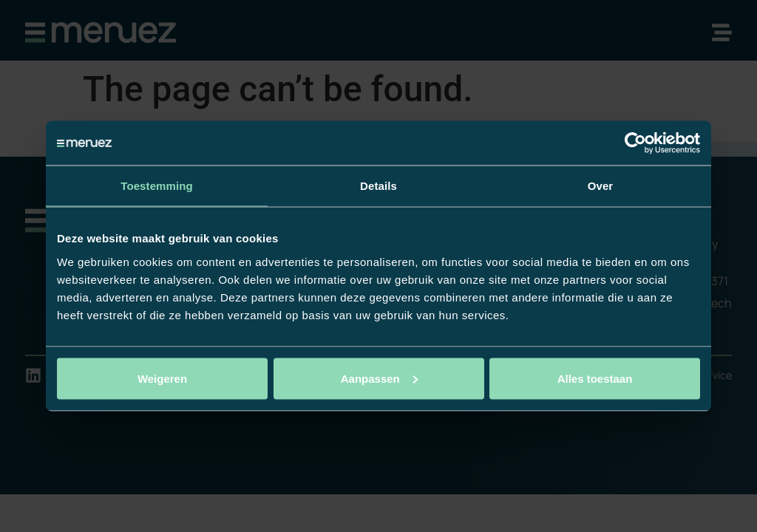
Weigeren (162, 378)
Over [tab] (601, 186)
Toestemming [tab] (157, 186)
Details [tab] (378, 186)
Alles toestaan (595, 378)
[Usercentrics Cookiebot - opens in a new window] (635, 143)
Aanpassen (379, 378)
